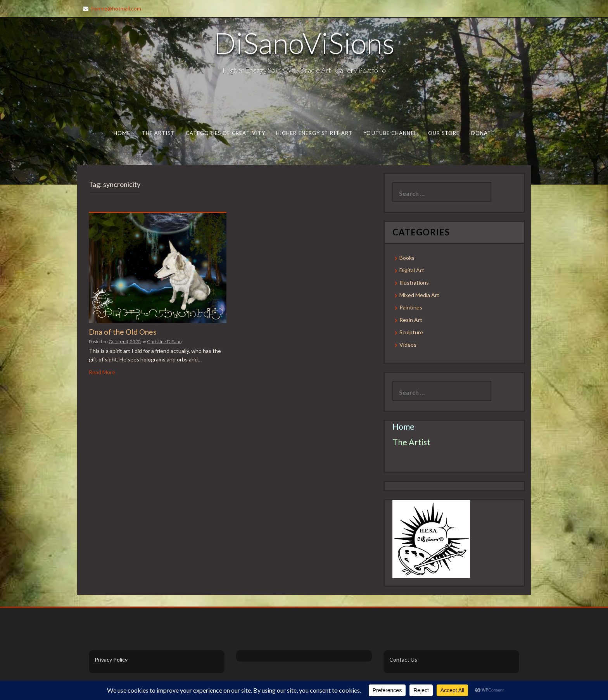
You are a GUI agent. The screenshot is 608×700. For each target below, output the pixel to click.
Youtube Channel (390, 133)
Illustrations (414, 283)
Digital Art (412, 270)
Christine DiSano (164, 341)
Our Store (444, 133)
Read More (102, 372)
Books (407, 258)
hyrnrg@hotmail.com (116, 8)
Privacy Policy (111, 659)
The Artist (158, 133)
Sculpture (411, 332)
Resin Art (411, 320)
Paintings (411, 307)
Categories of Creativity (225, 133)
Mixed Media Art (419, 295)
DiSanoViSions (304, 43)
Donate (483, 133)
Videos (408, 345)
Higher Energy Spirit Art (314, 133)
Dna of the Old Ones (123, 332)
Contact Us (403, 659)
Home (122, 133)
